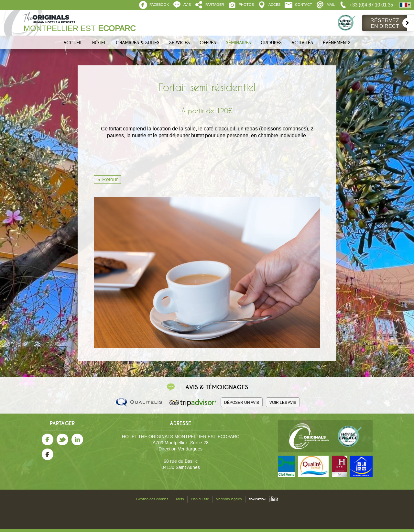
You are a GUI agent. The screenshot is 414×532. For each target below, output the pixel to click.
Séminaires (238, 43)
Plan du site (200, 499)
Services (180, 43)
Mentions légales (229, 499)
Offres (208, 43)
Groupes (271, 43)
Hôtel (99, 43)
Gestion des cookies (152, 499)
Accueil (73, 43)
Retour (110, 179)
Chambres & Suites (138, 43)
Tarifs (180, 499)
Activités (302, 43)
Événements (337, 43)
